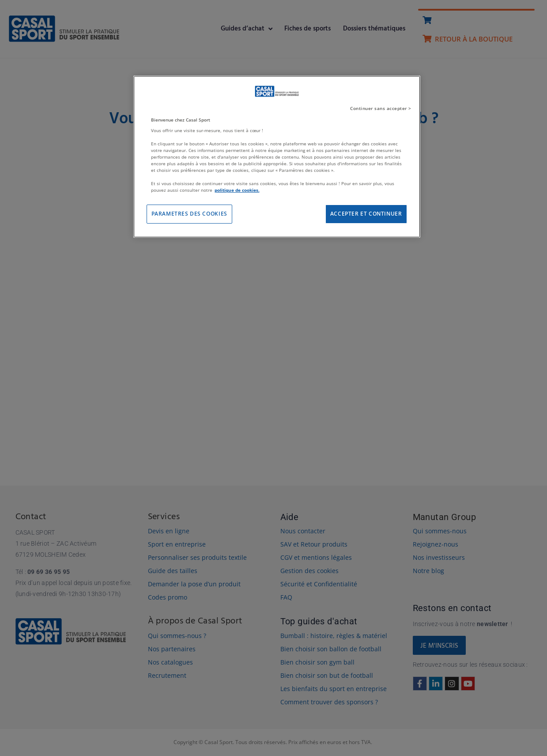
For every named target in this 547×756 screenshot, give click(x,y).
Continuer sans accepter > (381, 108)
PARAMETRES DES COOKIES (189, 214)
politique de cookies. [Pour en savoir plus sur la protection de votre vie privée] (237, 190)
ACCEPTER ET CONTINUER (366, 214)
